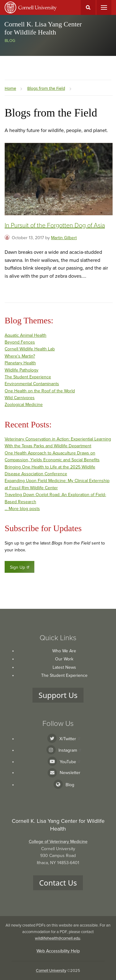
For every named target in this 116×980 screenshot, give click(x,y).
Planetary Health (20, 363)
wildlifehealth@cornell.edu (58, 938)
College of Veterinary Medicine (58, 842)
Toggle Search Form (88, 7)
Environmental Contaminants (32, 384)
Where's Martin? (20, 356)
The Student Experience (28, 377)
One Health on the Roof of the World (40, 391)
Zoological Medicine (24, 405)
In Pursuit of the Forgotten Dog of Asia (55, 226)
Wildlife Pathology (21, 370)
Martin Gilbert (64, 238)
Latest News (64, 667)
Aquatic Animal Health (26, 335)
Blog (10, 41)
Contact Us (58, 883)
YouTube (70, 762)
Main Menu (104, 7)
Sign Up (20, 567)
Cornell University (51, 971)
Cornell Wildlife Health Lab (30, 349)
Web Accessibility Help (58, 951)
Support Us (58, 695)
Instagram (70, 750)
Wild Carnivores (20, 398)
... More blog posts (22, 509)
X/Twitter (70, 739)
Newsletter (70, 773)
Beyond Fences (20, 342)
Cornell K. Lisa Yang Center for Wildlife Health (43, 28)
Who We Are (64, 651)
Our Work (64, 659)
